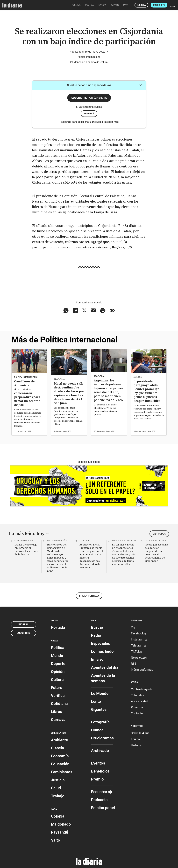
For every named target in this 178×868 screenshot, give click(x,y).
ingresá (89, 114)
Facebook (139, 633)
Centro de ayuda (142, 689)
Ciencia (57, 748)
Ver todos (159, 534)
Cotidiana (59, 704)
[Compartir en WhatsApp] (66, 310)
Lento (96, 702)
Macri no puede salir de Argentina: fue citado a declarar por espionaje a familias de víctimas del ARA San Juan (69, 393)
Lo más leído (102, 651)
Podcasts (99, 800)
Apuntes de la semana (103, 678)
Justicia (58, 780)
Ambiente (59, 740)
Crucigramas (102, 738)
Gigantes (99, 710)
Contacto (137, 713)
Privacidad (138, 707)
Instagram (139, 639)
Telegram (139, 645)
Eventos (98, 763)
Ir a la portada (89, 596)
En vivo (97, 659)
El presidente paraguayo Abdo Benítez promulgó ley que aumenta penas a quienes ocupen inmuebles (147, 391)
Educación (60, 764)
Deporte (58, 664)
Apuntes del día (105, 667)
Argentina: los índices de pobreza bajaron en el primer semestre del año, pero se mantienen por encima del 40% (108, 390)
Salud (56, 788)
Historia (136, 745)
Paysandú (60, 832)
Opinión (58, 672)
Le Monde (100, 694)
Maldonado (61, 824)
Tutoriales (137, 695)
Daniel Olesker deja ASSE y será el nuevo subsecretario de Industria (26, 549)
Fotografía (100, 722)
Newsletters (139, 658)
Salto (56, 840)
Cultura (57, 680)
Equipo (135, 739)
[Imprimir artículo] (103, 310)
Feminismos (62, 772)
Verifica (58, 696)
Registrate (65, 122)
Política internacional (89, 57)
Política (58, 648)
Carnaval (59, 720)
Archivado (100, 751)
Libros (57, 712)
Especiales (100, 643)
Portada (58, 627)
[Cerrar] (141, 85)
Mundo (57, 656)
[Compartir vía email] (93, 310)
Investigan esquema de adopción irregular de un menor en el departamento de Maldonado (156, 553)
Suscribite (159, 5)
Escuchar (101, 792)
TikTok (137, 651)
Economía (60, 756)
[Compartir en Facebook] (75, 310)
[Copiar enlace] (112, 310)
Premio (97, 779)
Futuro (57, 688)
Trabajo (58, 796)
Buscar (97, 627)
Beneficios (100, 771)
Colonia (58, 816)
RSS (134, 664)
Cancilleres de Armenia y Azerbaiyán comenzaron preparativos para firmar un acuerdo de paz (27, 393)
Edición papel (103, 808)
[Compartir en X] (84, 310)
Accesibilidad (139, 701)
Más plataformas (142, 670)
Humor (97, 730)
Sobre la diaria (140, 733)
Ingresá (141, 5)
